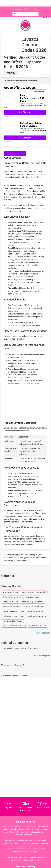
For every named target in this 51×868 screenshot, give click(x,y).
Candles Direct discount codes (34, 607)
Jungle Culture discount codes (14, 611)
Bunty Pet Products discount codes (34, 616)
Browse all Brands (43, 633)
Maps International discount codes (34, 592)
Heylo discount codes (10, 602)
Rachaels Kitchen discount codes (15, 626)
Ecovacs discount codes (11, 607)
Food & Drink (7, 649)
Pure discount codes (32, 597)
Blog (26, 9)
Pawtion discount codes (38, 626)
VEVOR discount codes (11, 592)
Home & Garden (21, 649)
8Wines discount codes (36, 611)
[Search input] (24, 14)
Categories (17, 9)
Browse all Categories (41, 656)
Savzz (16, 3)
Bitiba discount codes (10, 616)
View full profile (15, 153)
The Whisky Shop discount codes (33, 602)
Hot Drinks (33, 649)
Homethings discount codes (13, 621)
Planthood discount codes (12, 597)
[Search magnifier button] (36, 14)
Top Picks (34, 9)
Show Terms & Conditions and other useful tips (21, 81)
